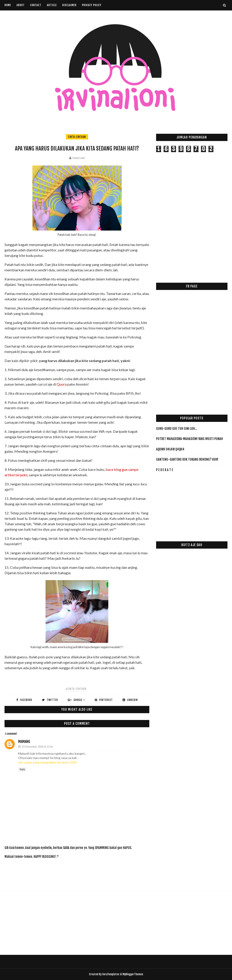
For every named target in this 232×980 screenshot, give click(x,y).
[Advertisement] (87, 872)
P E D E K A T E (165, 470)
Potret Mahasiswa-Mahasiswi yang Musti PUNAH (190, 439)
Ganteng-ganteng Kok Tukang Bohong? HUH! (187, 459)
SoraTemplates (111, 974)
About (21, 5)
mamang (24, 742)
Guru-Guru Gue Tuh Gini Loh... (176, 429)
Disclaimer (69, 5)
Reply (22, 769)
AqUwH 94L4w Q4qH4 (170, 449)
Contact (36, 5)
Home (8, 5)
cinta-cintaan (77, 137)
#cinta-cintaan (76, 689)
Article (52, 5)
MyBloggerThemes (133, 974)
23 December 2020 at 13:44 (37, 747)
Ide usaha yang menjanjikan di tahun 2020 (47, 762)
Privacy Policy (92, 5)
